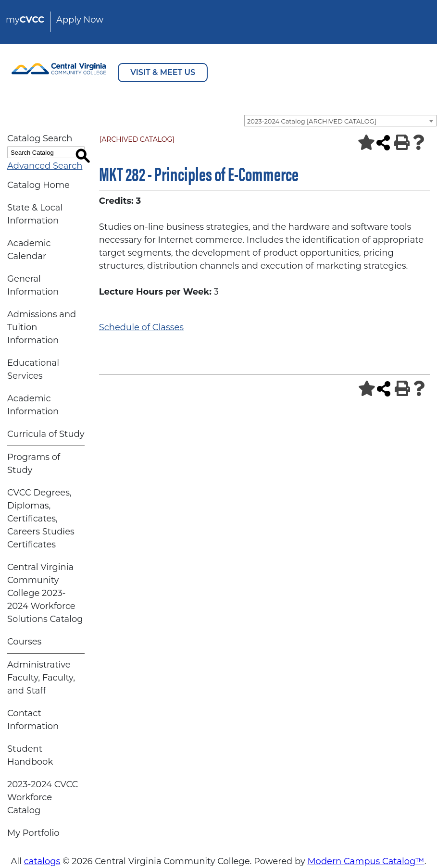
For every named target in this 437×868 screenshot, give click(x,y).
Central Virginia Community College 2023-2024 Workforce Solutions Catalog (45, 593)
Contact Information (33, 720)
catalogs (42, 861)
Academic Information (33, 405)
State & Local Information (35, 214)
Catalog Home (38, 185)
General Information (33, 285)
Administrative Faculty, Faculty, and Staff (41, 678)
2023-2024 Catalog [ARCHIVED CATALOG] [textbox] (312, 121)
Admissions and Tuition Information (42, 327)
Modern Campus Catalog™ (366, 861)
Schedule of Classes (141, 327)
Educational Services (33, 369)
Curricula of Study (46, 434)
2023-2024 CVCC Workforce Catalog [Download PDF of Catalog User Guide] (43, 797)
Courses (24, 642)
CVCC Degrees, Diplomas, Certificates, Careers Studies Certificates (41, 519)
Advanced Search (45, 166)
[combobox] (340, 121)
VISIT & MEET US (163, 72)
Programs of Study (34, 464)
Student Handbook (30, 755)
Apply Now (80, 20)
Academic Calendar (29, 250)
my (25, 20)
